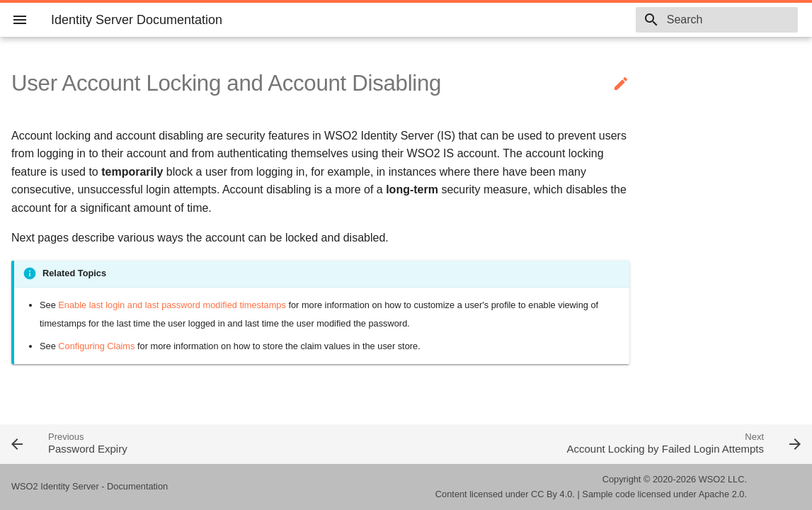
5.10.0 (603, 20)
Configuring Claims (96, 346)
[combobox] (716, 20)
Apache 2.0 (722, 494)
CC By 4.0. (553, 494)
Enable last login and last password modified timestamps (172, 305)
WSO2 (712, 479)
